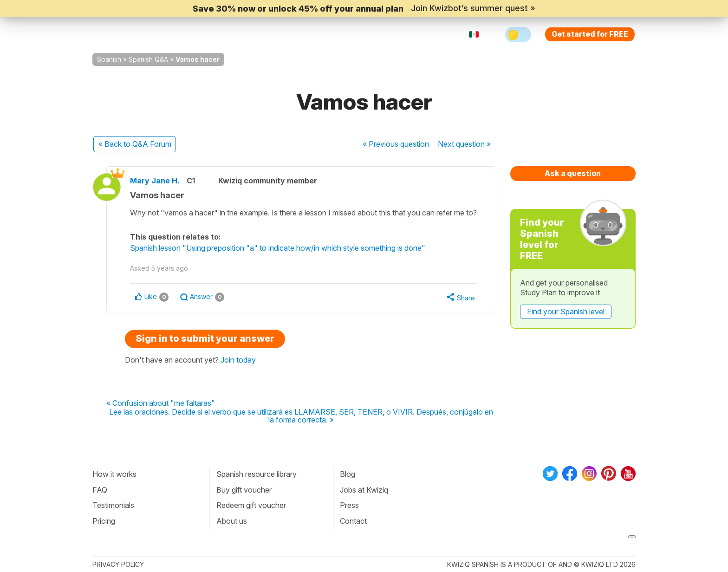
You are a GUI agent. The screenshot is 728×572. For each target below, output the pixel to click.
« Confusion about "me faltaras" (161, 403)
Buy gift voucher (244, 490)
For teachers (325, 34)
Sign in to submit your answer (205, 338)
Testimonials (113, 505)
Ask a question (573, 173)
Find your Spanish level (566, 312)
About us (232, 521)
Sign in (413, 34)
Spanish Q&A (148, 59)
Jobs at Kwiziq (364, 490)
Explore (270, 34)
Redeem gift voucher (251, 505)
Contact (353, 521)
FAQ (100, 490)
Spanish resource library (257, 474)
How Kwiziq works (207, 34)
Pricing (375, 34)
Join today (238, 360)
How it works (114, 474)
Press (349, 505)
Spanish (109, 59)
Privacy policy (118, 564)
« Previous (396, 144)
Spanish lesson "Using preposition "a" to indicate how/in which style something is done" (278, 248)
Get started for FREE (590, 34)
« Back (135, 144)
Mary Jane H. (155, 181)
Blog (348, 474)
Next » (464, 144)
